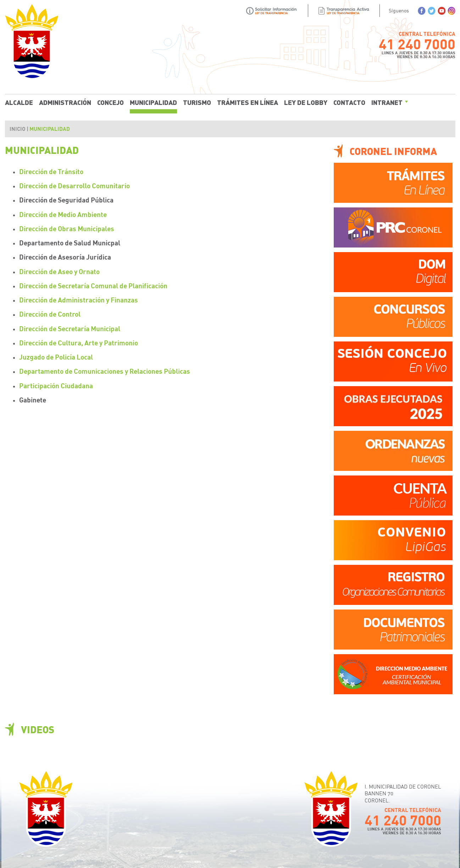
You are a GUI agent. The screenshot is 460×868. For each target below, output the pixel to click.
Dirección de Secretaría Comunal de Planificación (93, 286)
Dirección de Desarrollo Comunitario (74, 186)
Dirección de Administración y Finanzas (79, 300)
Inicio (18, 129)
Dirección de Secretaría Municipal (70, 329)
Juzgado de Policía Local (56, 357)
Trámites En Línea (248, 102)
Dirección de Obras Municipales (67, 229)
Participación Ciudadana (56, 386)
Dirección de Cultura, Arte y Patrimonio (79, 343)
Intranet (387, 102)
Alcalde (19, 102)
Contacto (349, 102)
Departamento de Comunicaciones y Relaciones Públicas (105, 371)
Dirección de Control (50, 314)
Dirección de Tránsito (51, 171)
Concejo (110, 102)
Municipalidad (153, 102)
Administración (65, 102)
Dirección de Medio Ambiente (63, 214)
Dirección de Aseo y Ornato (59, 271)
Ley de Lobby (306, 102)
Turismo (197, 102)
